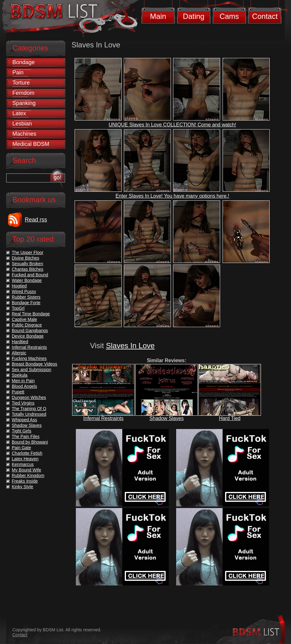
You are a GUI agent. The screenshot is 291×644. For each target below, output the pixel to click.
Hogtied (19, 286)
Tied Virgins (23, 403)
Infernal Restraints (103, 418)
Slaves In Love (130, 346)
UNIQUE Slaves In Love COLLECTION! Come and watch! (172, 125)
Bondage (24, 62)
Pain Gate (21, 448)
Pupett (18, 392)
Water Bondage (27, 280)
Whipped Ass (24, 420)
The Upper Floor (28, 252)
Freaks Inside (25, 481)
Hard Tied (230, 418)
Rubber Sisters (26, 297)
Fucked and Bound (30, 275)
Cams (229, 16)
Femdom (23, 93)
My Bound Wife (26, 470)
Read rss (36, 220)
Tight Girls (22, 431)
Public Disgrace (27, 325)
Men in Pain (23, 381)
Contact (265, 16)
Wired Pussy (24, 291)
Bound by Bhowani (30, 442)
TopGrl (18, 308)
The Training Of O (29, 409)
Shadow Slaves (167, 418)
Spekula (20, 375)
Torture (21, 83)
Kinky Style (22, 487)
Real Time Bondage (31, 314)
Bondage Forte (26, 303)
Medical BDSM (31, 144)
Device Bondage (28, 336)
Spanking (24, 103)
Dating (194, 16)
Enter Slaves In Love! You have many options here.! (172, 196)
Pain (18, 72)
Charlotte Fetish (27, 453)
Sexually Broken (27, 264)
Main (158, 16)
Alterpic (19, 353)
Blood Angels (24, 386)
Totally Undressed (29, 414)
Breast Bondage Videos (35, 364)
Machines (24, 134)
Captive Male (24, 319)
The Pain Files (26, 436)
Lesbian (22, 124)
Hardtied (20, 342)
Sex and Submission (32, 370)
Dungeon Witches (29, 397)
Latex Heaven (25, 459)
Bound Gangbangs (30, 331)
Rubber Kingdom (28, 475)
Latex (19, 113)
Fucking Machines (29, 358)
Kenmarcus (23, 464)
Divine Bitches (26, 258)
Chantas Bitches (28, 269)
